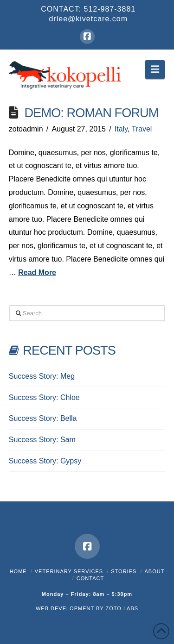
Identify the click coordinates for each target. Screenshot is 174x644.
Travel (142, 129)
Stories (124, 571)
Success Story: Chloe (44, 397)
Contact (90, 578)
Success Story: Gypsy (45, 461)
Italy (121, 129)
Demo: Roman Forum (92, 113)
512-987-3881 (110, 9)
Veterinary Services (69, 571)
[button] (155, 69)
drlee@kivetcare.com (88, 19)
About (154, 571)
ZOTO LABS (122, 608)
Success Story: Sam (42, 440)
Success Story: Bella (43, 418)
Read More (37, 272)
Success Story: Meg (42, 376)
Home (18, 571)
